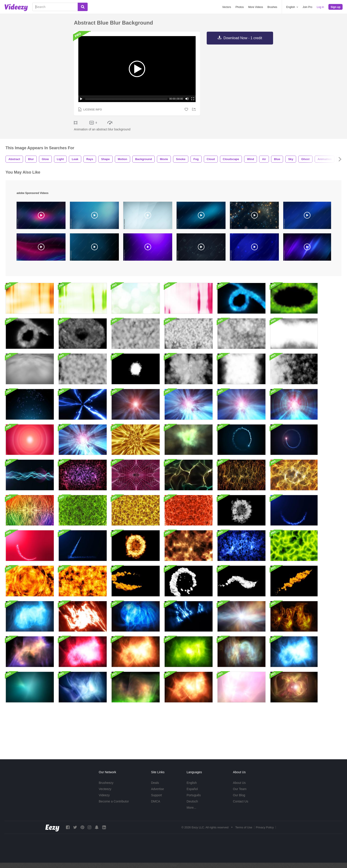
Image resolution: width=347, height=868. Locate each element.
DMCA (155, 801)
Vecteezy (105, 789)
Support (156, 795)
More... (191, 808)
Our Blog (239, 795)
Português (194, 795)
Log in (320, 7)
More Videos (255, 7)
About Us (239, 783)
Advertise (157, 789)
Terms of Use (244, 827)
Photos (240, 7)
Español (192, 789)
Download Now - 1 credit (243, 38)
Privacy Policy (265, 827)
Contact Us (240, 801)
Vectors (227, 7)
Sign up (335, 7)
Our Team (240, 789)
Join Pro (307, 7)
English (192, 783)
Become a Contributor (114, 801)
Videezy (104, 795)
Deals (155, 783)
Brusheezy (106, 783)
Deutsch (192, 801)
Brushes (272, 7)
